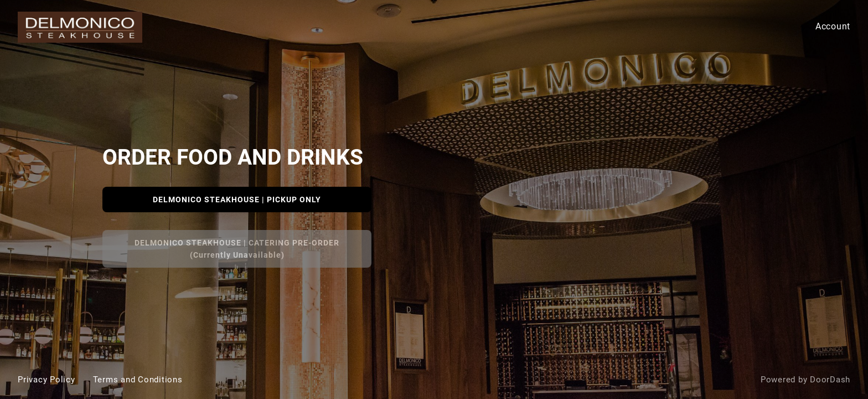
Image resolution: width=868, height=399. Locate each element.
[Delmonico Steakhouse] (434, 199)
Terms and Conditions (138, 380)
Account (833, 26)
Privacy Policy (46, 380)
